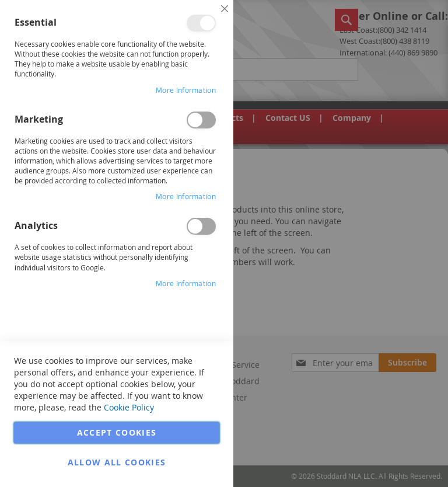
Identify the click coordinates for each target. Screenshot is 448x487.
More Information (186, 90)
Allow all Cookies (117, 462)
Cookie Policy (129, 407)
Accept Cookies (117, 432)
